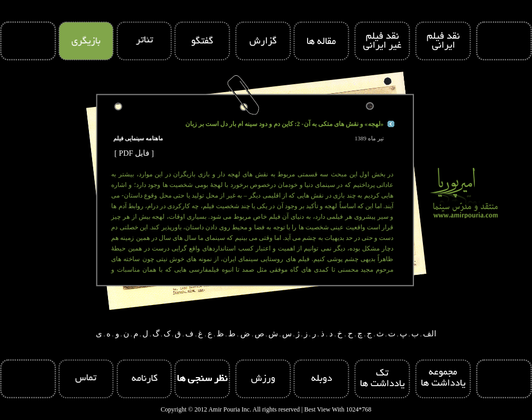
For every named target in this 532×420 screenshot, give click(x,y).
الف (430, 334)
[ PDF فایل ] (134, 153)
